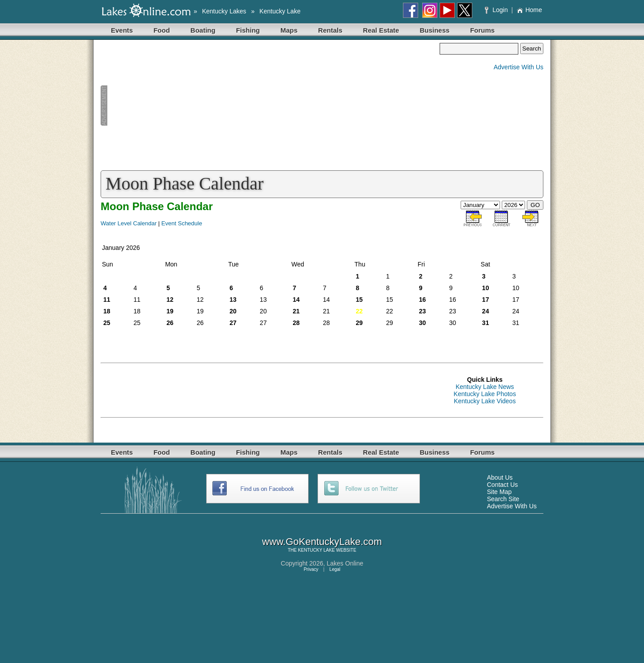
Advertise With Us (519, 67)
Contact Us (502, 485)
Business (434, 30)
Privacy (311, 569)
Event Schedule (182, 223)
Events (122, 30)
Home (529, 10)
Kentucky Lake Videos (485, 401)
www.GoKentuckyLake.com (322, 542)
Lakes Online (345, 563)
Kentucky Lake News (485, 387)
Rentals (330, 30)
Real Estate (381, 30)
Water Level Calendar (129, 223)
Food (162, 30)
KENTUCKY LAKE (316, 550)
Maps (289, 30)
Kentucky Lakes (224, 11)
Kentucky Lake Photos (485, 394)
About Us (500, 477)
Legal (335, 569)
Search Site (503, 499)
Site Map (499, 492)
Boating (203, 30)
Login (497, 10)
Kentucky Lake (280, 11)
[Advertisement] (270, 106)
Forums (482, 30)
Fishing (248, 30)
